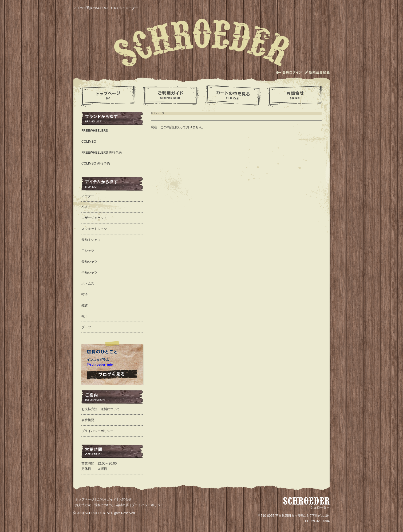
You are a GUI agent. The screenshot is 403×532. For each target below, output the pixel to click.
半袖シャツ (89, 273)
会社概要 (88, 420)
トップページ (85, 499)
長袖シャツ (89, 262)
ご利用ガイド (106, 499)
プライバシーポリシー (97, 431)
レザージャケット (94, 218)
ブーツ (86, 327)
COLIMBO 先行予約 (96, 163)
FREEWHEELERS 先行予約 (102, 153)
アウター (88, 196)
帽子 (85, 294)
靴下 (85, 316)
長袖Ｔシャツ (91, 240)
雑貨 (85, 305)
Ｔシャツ (88, 251)
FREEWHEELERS (95, 131)
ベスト (86, 207)
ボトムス (88, 283)
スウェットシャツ (94, 229)
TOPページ (157, 113)
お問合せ (125, 499)
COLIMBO (89, 142)
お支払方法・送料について (101, 409)
